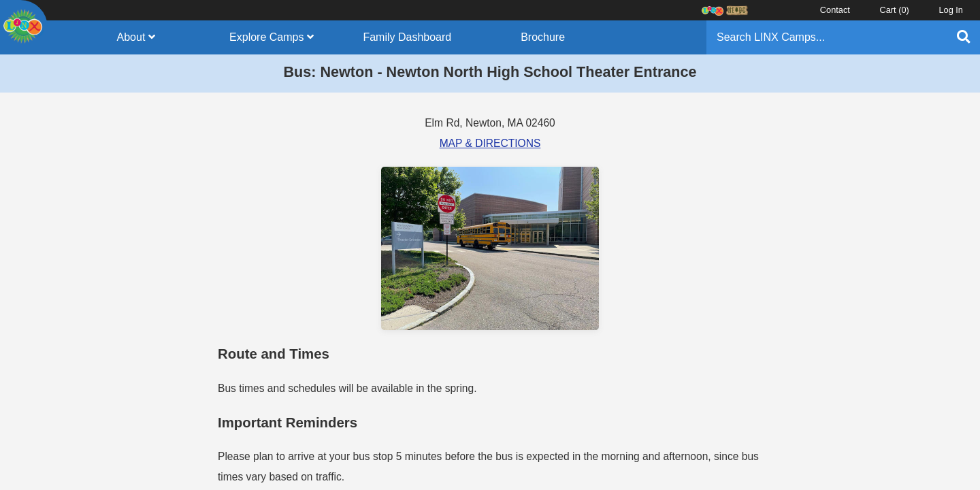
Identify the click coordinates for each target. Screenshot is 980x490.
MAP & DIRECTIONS (490, 143)
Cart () (894, 10)
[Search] (826, 37)
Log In (951, 10)
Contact (835, 10)
